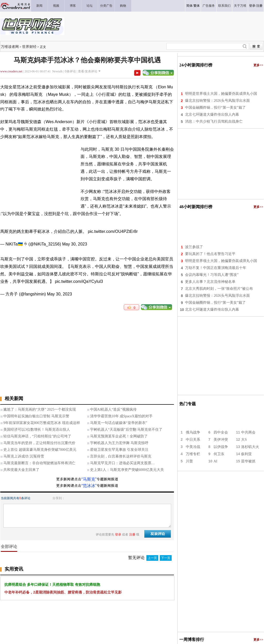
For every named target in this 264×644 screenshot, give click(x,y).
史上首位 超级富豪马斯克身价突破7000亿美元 (40, 450)
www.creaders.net (11, 71)
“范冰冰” (89, 486)
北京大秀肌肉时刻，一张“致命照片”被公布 (219, 289)
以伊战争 (221, 447)
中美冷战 (193, 447)
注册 (259, 6)
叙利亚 (247, 454)
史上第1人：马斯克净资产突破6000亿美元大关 (127, 470)
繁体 (197, 6)
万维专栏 (193, 454)
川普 (189, 461)
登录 (252, 6)
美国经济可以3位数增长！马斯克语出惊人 (37, 430)
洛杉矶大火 (250, 447)
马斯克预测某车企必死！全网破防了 (119, 436)
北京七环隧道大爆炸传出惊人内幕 (212, 115)
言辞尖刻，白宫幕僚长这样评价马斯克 (121, 456)
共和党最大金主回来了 (21, 470)
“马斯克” (89, 479)
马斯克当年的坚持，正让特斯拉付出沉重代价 (39, 443)
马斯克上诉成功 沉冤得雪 (24, 456)
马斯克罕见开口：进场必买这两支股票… (122, 463)
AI (215, 461)
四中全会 (221, 432)
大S (244, 440)
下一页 (166, 558)
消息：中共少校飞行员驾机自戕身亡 (214, 121)
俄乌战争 (193, 432)
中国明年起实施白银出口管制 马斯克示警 (36, 416)
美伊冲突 (221, 440)
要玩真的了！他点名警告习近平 (210, 254)
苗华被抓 (248, 461)
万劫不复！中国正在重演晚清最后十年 (216, 268)
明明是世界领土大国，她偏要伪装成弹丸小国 (221, 94)
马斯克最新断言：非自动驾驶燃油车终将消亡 (39, 463)
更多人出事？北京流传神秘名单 (210, 282)
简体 (189, 6)
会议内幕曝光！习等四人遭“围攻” (212, 275)
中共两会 (248, 432)
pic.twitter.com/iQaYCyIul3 (79, 281)
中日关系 (193, 440)
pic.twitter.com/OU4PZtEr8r (113, 231)
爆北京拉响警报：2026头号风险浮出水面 (217, 101)
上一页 (152, 558)
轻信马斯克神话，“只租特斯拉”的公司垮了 (37, 436)
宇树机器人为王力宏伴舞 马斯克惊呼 (119, 443)
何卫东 (219, 454)
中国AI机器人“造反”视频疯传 (113, 409)
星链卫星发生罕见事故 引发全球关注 (119, 450)
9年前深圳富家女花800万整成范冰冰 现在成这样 (42, 423)
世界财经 (29, 47)
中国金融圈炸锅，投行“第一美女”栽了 (215, 108)
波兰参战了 (194, 247)
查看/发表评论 (88, 71)
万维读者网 (10, 47)
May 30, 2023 (74, 244)
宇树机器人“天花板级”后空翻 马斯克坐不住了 (126, 430)
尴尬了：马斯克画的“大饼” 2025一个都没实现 (40, 409)
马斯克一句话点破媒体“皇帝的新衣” (119, 423)
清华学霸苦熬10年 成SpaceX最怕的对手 (121, 416)
